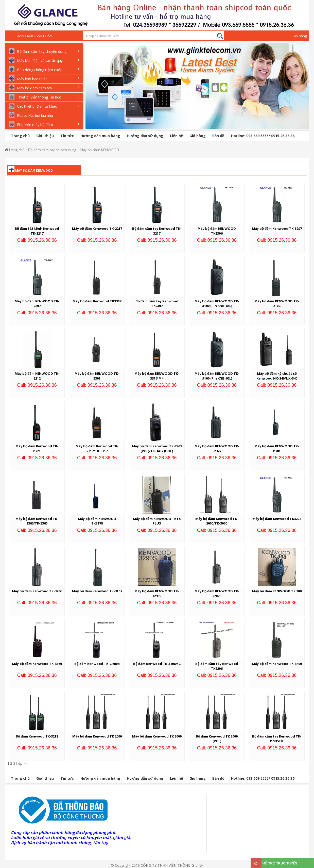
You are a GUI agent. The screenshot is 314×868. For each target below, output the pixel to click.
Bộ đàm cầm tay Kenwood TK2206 (217, 666)
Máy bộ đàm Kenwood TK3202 (277, 519)
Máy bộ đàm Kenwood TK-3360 (37, 664)
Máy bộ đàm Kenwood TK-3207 (277, 228)
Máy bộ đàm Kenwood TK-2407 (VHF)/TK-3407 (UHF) (157, 448)
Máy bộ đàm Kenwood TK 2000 (97, 736)
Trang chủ (20, 136)
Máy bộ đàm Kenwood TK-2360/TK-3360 (37, 521)
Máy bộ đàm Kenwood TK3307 (97, 301)
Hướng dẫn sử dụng (145, 136)
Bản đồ (218, 136)
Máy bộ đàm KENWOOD (99, 150)
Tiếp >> (21, 763)
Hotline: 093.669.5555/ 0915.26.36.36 (263, 136)
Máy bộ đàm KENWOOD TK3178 (97, 521)
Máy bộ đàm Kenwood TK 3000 (157, 736)
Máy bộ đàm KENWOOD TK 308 (277, 591)
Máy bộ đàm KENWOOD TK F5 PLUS (157, 521)
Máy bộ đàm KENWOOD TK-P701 (277, 448)
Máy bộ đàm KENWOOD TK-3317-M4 (157, 376)
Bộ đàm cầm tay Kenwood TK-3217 (157, 231)
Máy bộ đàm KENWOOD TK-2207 (37, 304)
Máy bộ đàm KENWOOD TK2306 (217, 231)
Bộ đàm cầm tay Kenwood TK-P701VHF (277, 739)
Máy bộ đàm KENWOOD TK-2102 (277, 304)
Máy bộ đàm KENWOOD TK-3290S (157, 593)
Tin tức (67, 136)
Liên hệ (176, 136)
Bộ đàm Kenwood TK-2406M (97, 664)
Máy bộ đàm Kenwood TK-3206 (37, 591)
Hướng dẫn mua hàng (100, 136)
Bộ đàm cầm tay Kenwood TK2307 (157, 304)
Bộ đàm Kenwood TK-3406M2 (157, 664)
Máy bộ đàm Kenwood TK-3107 (97, 591)
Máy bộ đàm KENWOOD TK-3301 (97, 376)
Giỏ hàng (300, 36)
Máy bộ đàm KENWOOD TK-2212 (37, 376)
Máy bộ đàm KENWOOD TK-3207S (217, 593)
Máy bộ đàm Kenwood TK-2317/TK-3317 (97, 448)
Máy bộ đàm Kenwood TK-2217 (97, 228)
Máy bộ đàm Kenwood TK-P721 (37, 448)
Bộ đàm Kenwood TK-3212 (37, 736)
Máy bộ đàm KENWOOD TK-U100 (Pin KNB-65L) (217, 304)
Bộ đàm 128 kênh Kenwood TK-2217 (37, 231)
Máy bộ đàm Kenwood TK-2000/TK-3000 (217, 521)
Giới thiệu (45, 136)
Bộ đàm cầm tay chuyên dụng (52, 150)
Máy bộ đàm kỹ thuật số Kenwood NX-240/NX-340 (277, 376)
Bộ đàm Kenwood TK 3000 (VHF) (217, 739)
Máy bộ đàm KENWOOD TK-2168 (217, 448)
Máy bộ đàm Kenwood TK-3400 (277, 664)
